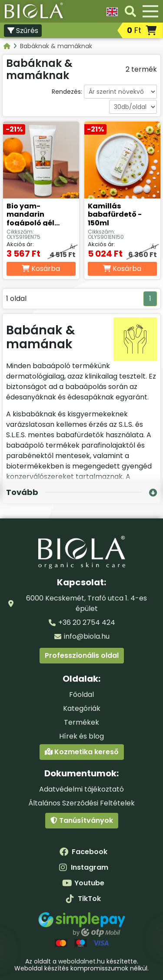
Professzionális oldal (82, 655)
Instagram (83, 867)
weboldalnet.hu (81, 961)
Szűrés (23, 31)
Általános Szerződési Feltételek (81, 803)
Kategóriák (82, 708)
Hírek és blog (81, 736)
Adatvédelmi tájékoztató (81, 789)
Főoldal (81, 695)
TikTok (83, 899)
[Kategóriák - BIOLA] (8, 46)
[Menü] (150, 11)
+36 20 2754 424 (87, 622)
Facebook (83, 852)
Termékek (81, 722)
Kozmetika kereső (82, 752)
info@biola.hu (87, 636)
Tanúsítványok (82, 820)
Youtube (83, 883)
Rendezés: (67, 92)
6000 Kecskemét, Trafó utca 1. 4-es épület (86, 603)
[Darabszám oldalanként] (133, 107)
